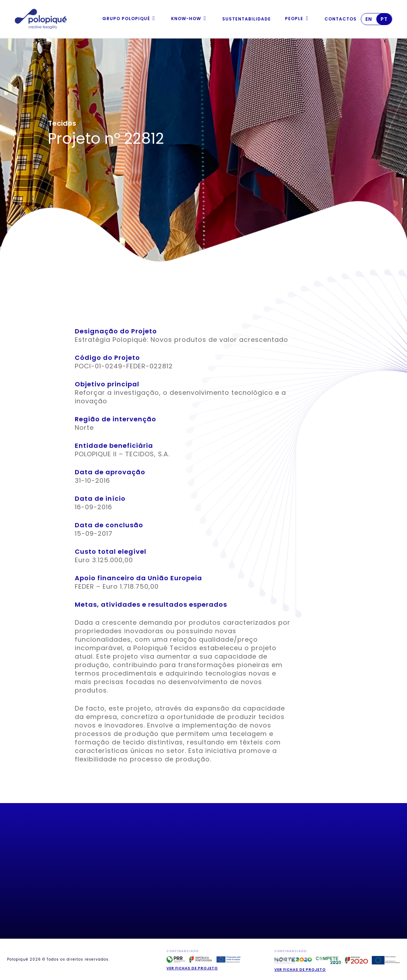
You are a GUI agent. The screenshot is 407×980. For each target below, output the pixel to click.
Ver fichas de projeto (192, 968)
